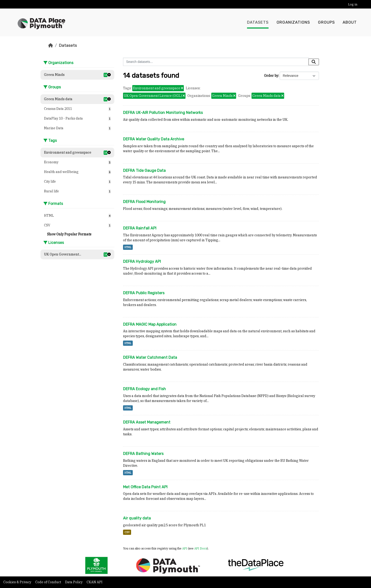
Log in (353, 4)
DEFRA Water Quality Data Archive (154, 139)
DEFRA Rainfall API (140, 228)
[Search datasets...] (216, 62)
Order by (271, 76)
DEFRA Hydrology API (142, 262)
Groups (326, 22)
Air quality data (137, 518)
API (185, 548)
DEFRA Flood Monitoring (144, 202)
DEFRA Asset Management (147, 422)
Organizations (293, 22)
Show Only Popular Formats (69, 234)
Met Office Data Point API (145, 487)
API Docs (201, 548)
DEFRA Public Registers (144, 293)
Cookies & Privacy (18, 582)
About (350, 22)
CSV (127, 532)
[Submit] (314, 62)
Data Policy (74, 582)
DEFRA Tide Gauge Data (144, 171)
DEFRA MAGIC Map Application (150, 324)
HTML (128, 247)
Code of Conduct (49, 582)
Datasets (258, 22)
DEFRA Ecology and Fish (144, 389)
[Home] (51, 45)
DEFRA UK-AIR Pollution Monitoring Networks (163, 113)
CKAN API (95, 582)
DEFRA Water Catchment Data (150, 357)
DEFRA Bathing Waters (143, 454)
